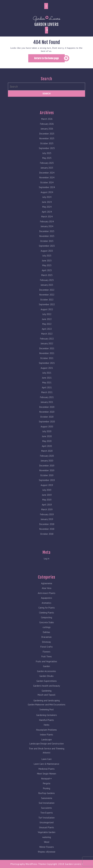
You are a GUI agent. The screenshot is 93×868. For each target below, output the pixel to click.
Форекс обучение (47, 851)
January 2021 (47, 401)
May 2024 (47, 206)
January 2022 (47, 342)
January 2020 (47, 459)
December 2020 (47, 406)
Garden (46, 665)
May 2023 (47, 264)
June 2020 (47, 435)
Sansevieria (47, 797)
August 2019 (47, 484)
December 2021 (47, 347)
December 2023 (47, 230)
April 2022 (47, 328)
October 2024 (47, 181)
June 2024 (47, 201)
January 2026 (47, 127)
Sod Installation (47, 802)
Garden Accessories (46, 670)
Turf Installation (46, 816)
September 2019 (47, 479)
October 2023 (47, 240)
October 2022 (47, 298)
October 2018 (47, 533)
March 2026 (47, 118)
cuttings (47, 626)
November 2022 (47, 293)
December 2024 (47, 171)
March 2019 (47, 508)
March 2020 (47, 450)
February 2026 (47, 123)
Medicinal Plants (47, 768)
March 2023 (47, 274)
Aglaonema (47, 582)
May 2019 (47, 498)
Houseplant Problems (46, 729)
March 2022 (47, 332)
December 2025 (47, 132)
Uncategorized (47, 821)
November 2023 (47, 235)
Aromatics (46, 602)
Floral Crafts (46, 645)
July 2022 (47, 313)
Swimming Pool (47, 708)
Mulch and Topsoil (46, 694)
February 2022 (47, 337)
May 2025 (47, 157)
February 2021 (47, 396)
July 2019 (47, 489)
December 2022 (47, 289)
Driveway (46, 641)
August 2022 (47, 308)
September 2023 (47, 245)
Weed (47, 841)
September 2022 (47, 303)
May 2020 (47, 440)
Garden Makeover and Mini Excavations (47, 703)
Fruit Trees (47, 655)
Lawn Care (47, 758)
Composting (46, 616)
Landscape (47, 738)
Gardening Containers (47, 714)
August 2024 (47, 191)
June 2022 (47, 318)
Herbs (47, 724)
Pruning (47, 787)
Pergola (47, 782)
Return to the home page (49, 59)
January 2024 (47, 225)
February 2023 (47, 279)
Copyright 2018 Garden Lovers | (65, 864)
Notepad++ (47, 777)
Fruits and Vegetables (46, 660)
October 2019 (47, 474)
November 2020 (47, 411)
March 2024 (47, 215)
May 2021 (47, 381)
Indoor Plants (46, 733)
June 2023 (47, 259)
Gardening (47, 689)
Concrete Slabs (47, 621)
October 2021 (47, 357)
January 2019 (47, 518)
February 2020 (47, 455)
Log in (47, 557)
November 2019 (47, 469)
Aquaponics (46, 597)
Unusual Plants (47, 826)
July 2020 (47, 430)
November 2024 (47, 176)
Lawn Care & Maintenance (46, 763)
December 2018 (47, 523)
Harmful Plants (46, 719)
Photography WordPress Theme (28, 864)
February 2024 (47, 220)
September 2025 (47, 147)
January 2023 (47, 284)
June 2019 (47, 494)
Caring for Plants (47, 606)
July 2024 (47, 196)
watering (47, 836)
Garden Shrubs (46, 675)
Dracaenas (46, 636)
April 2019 (47, 503)
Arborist (47, 751)
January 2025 (47, 166)
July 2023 (47, 254)
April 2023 (47, 269)
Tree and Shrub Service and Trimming (47, 747)
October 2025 (47, 142)
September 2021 (47, 362)
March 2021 (47, 391)
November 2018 (47, 528)
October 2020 (47, 416)
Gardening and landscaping (47, 699)
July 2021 (47, 372)
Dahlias (46, 631)
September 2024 (47, 186)
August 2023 (47, 250)
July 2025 (47, 152)
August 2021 (47, 367)
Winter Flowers (47, 846)
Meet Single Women (47, 772)
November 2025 (47, 137)
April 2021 (47, 386)
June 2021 (47, 376)
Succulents (46, 807)
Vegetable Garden (47, 831)
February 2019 (47, 513)
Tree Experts (47, 811)
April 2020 (47, 445)
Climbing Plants (46, 611)
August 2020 (47, 425)
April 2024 (47, 211)
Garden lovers (46, 24)
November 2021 (47, 352)
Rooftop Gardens (47, 792)
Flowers (47, 650)
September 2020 (47, 420)
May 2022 (47, 323)
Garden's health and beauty (47, 685)
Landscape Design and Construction (47, 742)
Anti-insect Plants (47, 592)
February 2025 (47, 162)
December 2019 (47, 464)
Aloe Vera (47, 587)
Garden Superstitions (47, 680)
